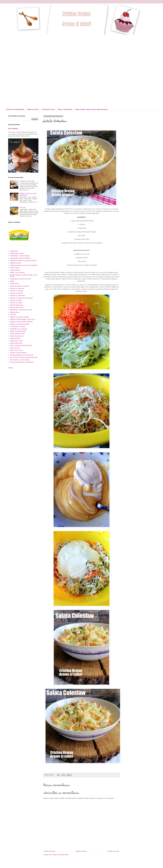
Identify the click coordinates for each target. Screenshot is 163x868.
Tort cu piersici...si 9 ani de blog (20, 360)
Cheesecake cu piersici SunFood (20, 258)
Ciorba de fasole (15, 270)
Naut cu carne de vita (16, 307)
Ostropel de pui (15, 312)
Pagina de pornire (33, 109)
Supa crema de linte (16, 343)
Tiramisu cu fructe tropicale (18, 353)
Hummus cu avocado (16, 291)
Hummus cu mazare (16, 303)
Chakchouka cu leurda (17, 253)
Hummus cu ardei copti (17, 288)
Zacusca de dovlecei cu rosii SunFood (22, 362)
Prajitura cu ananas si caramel (19, 317)
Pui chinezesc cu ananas (18, 326)
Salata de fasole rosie (17, 336)
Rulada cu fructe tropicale (18, 331)
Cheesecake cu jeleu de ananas (20, 256)
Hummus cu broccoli (16, 293)
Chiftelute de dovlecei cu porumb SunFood (23, 261)
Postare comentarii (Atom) (60, 855)
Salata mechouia (15, 338)
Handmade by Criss (49, 109)
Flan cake (22, 207)
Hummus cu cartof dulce (17, 296)
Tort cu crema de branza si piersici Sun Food (24, 357)
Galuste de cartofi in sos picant (19, 286)
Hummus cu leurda (16, 300)
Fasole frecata (14, 284)
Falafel (12, 281)
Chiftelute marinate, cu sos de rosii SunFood (24, 265)
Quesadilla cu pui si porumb (19, 329)
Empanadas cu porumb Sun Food (20, 279)
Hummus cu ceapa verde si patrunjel (21, 298)
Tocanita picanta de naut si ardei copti (22, 355)
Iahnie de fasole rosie (17, 305)
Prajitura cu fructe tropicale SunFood (21, 322)
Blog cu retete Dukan (65, 109)
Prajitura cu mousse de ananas (20, 324)
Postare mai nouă (49, 851)
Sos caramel (13, 129)
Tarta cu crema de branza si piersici (21, 345)
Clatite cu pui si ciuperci (17, 272)
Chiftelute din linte (15, 263)
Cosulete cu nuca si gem (27, 181)
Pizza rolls (13, 315)
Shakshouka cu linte (16, 341)
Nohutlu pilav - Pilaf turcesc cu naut (21, 310)
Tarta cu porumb (15, 348)
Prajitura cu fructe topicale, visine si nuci (22, 319)
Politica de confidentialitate (15, 109)
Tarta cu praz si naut (16, 350)
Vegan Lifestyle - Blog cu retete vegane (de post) (91, 109)
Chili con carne (14, 268)
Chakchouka (14, 251)
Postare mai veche (113, 851)
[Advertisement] (28, 51)
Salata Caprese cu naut (17, 334)
